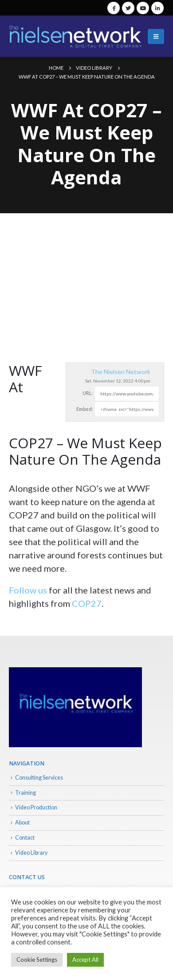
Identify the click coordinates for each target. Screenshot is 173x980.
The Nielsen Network (121, 372)
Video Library (31, 853)
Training (26, 793)
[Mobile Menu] (156, 36)
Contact (25, 838)
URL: (88, 393)
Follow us (28, 590)
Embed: (85, 409)
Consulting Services (39, 778)
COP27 (87, 603)
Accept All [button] (85, 960)
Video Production (36, 807)
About (22, 823)
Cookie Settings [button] (37, 960)
